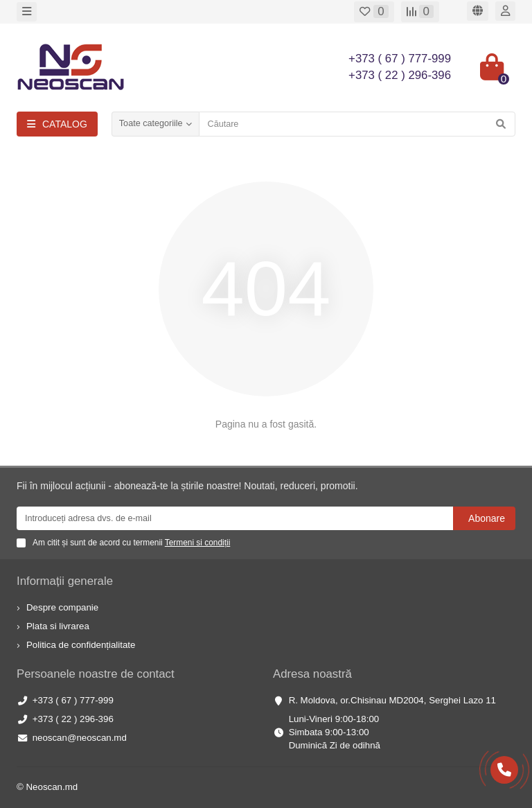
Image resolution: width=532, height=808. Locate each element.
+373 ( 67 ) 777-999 (73, 700)
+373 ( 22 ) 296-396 (73, 719)
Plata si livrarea (58, 626)
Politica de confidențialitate (81, 645)
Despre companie (62, 607)
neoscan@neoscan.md (80, 738)
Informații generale (65, 581)
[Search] (357, 124)
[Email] (235, 518)
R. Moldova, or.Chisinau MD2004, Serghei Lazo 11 (392, 700)
